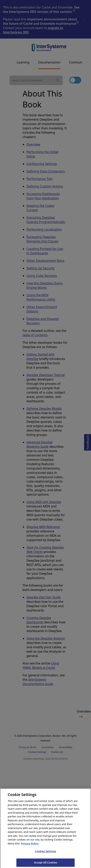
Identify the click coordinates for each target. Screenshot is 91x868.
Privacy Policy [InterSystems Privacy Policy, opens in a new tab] (30, 846)
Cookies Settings (45, 854)
